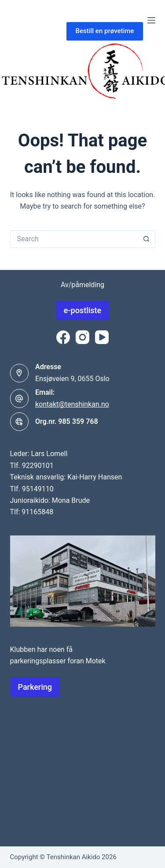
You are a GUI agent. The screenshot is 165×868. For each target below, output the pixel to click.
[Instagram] (82, 337)
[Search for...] (74, 239)
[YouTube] (102, 337)
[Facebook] (63, 337)
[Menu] (151, 20)
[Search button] (147, 239)
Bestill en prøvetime (104, 31)
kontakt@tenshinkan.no (72, 404)
